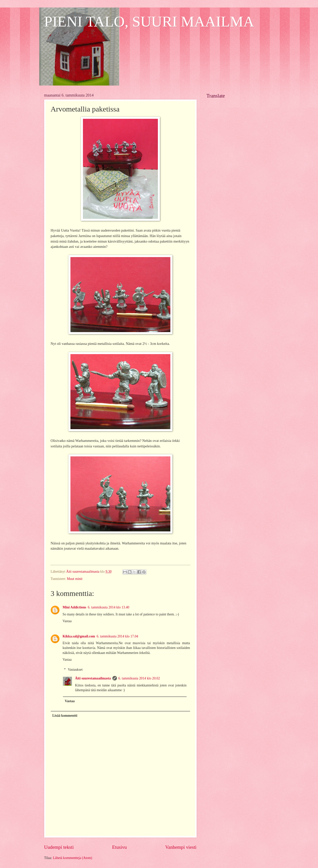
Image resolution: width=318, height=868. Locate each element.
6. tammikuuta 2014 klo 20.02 (139, 678)
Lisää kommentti (65, 716)
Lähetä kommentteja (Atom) (73, 858)
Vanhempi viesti (181, 847)
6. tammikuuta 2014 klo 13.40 (108, 607)
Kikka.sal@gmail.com (79, 636)
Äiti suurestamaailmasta (93, 678)
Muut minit (75, 579)
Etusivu (120, 847)
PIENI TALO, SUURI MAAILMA (149, 22)
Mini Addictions (75, 607)
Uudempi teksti (59, 847)
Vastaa (67, 621)
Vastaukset (75, 670)
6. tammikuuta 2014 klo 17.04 (117, 636)
